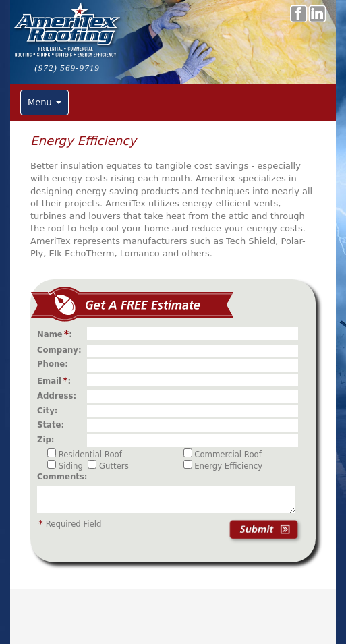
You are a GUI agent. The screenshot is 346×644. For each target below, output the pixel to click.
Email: (57, 380)
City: (50, 411)
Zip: (49, 440)
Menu (45, 102)
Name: (57, 334)
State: (53, 425)
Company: (62, 350)
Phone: (55, 364)
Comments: (62, 477)
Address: (59, 396)
